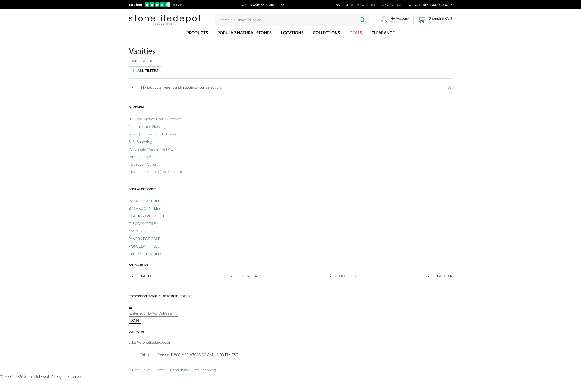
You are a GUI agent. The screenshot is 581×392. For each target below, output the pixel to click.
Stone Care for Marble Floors (152, 134)
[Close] (449, 87)
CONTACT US (391, 5)
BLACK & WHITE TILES (148, 216)
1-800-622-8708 (441, 5)
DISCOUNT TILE (142, 223)
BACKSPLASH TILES (145, 201)
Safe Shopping (140, 141)
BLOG (361, 5)
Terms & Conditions (172, 370)
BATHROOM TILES (144, 208)
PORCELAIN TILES (144, 246)
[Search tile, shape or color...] (292, 20)
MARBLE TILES (141, 231)
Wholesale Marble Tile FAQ (151, 149)
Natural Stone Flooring (147, 126)
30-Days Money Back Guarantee (155, 119)
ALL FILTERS (145, 70)
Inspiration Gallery (143, 164)
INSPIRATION (345, 5)
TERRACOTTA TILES (145, 254)
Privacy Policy (140, 157)
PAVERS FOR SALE (144, 238)
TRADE (373, 5)
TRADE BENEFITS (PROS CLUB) (155, 172)
